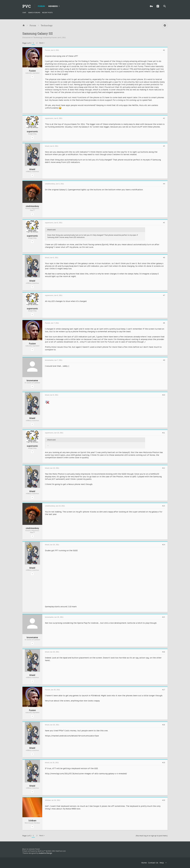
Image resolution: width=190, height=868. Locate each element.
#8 (164, 323)
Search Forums (34, 13)
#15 (164, 617)
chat (24, 13)
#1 (164, 50)
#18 (164, 725)
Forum (41, 6)
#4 (164, 184)
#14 (164, 545)
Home (144, 863)
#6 (164, 258)
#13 (164, 506)
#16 (164, 652)
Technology (38, 37)
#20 (164, 800)
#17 (164, 690)
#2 (164, 118)
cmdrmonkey (32, 206)
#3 (164, 146)
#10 (164, 395)
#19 (164, 763)
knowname (32, 380)
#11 (164, 433)
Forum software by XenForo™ (44, 851)
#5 (164, 223)
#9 (164, 360)
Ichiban (32, 821)
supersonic (32, 131)
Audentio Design (45, 853)
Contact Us (153, 863)
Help (162, 863)
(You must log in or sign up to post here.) (152, 836)
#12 (164, 468)
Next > (42, 43)
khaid (32, 169)
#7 (164, 295)
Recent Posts (47, 13)
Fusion (54, 37)
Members (53, 6)
